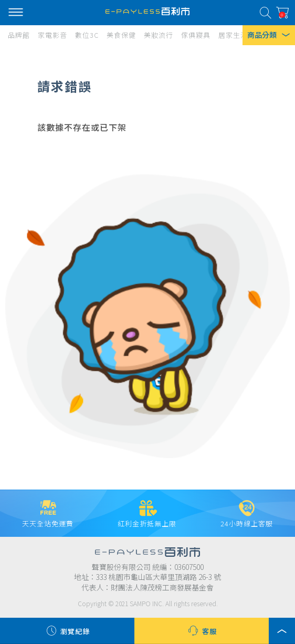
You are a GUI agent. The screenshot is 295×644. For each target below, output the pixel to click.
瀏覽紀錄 (67, 631)
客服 (202, 631)
